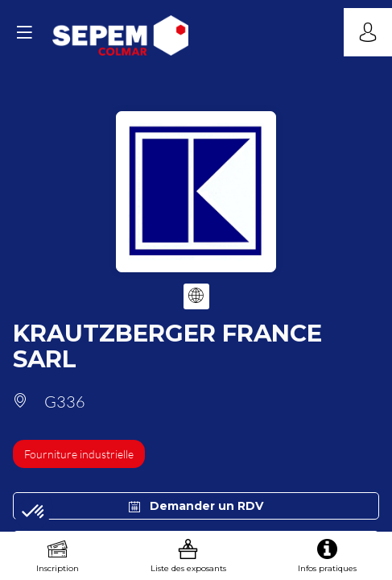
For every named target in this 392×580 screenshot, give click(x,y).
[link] (58, 556)
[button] (24, 32)
